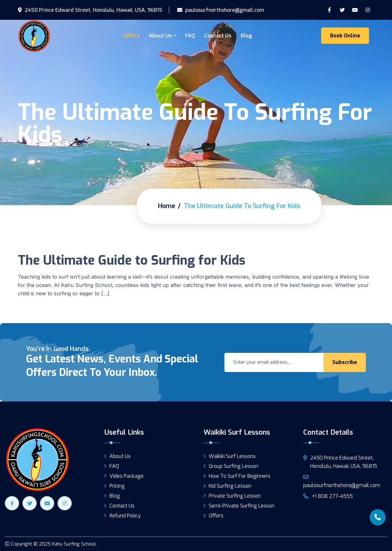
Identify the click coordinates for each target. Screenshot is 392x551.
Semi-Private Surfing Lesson (242, 506)
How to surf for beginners (240, 476)
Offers (131, 36)
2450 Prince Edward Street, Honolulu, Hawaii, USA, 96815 (90, 10)
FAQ (190, 36)
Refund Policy (125, 516)
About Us (160, 36)
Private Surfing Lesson (235, 496)
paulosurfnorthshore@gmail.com (221, 10)
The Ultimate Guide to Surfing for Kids (132, 260)
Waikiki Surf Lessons (232, 456)
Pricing (117, 486)
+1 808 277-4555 (328, 496)
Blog (246, 36)
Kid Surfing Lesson (230, 486)
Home (167, 206)
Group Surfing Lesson (234, 466)
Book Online (345, 36)
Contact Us (218, 36)
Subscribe (345, 362)
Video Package (127, 476)
